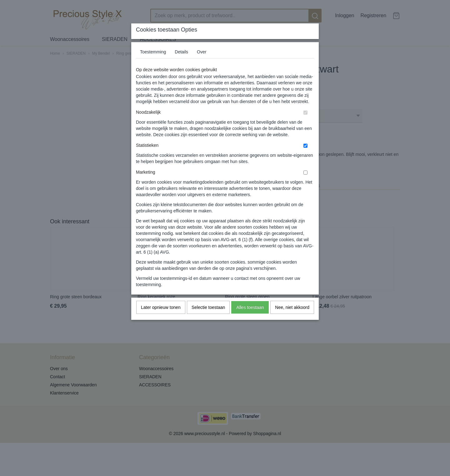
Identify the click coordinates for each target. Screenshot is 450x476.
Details (181, 52)
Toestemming (153, 52)
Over (202, 52)
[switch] (305, 113)
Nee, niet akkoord (292, 307)
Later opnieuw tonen (161, 307)
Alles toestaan (250, 307)
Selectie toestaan (208, 307)
